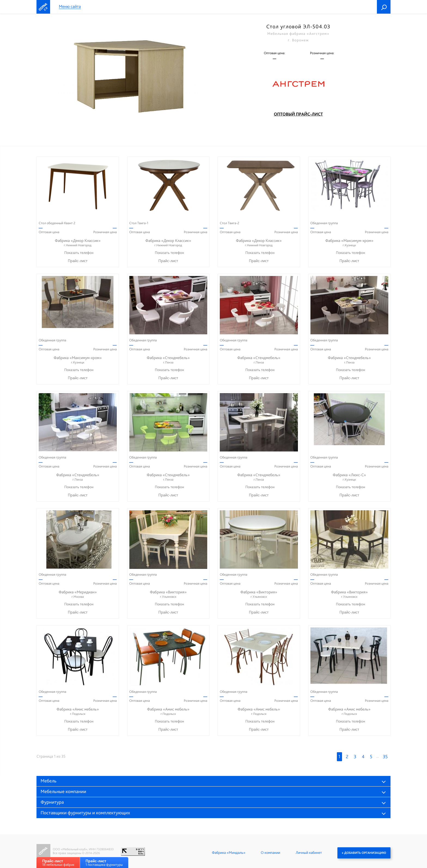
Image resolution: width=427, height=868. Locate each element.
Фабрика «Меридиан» (78, 594)
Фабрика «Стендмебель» (168, 360)
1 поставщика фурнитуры (104, 863)
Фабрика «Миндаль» (229, 853)
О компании (271, 853)
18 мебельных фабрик (58, 863)
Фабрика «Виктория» (168, 594)
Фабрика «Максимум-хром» (350, 243)
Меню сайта (70, 7)
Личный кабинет (309, 853)
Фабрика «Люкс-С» (350, 477)
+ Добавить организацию (364, 853)
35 (385, 757)
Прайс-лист (78, 261)
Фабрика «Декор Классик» (78, 243)
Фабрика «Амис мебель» (78, 711)
